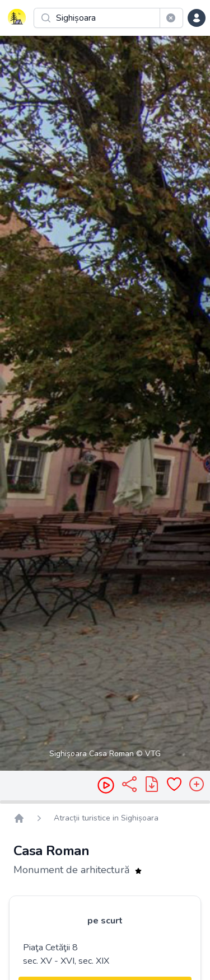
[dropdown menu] (197, 18)
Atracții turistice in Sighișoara (106, 818)
